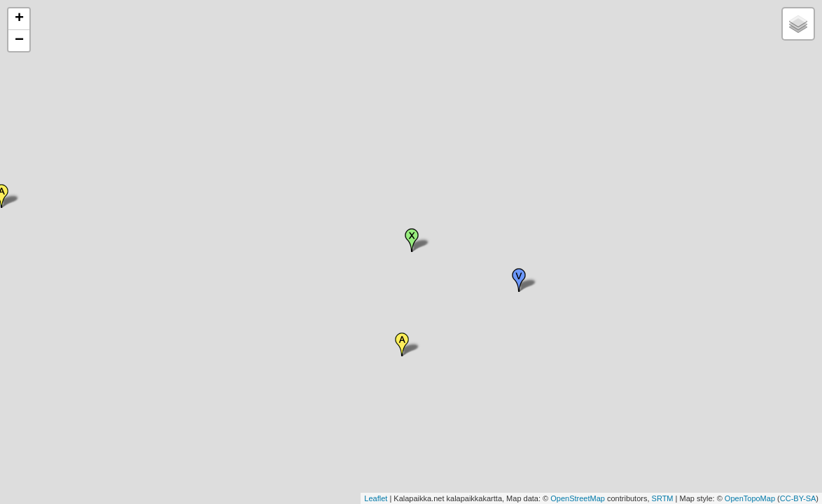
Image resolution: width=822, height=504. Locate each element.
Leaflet (376, 498)
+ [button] (19, 19)
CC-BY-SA (798, 498)
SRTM (663, 498)
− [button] (19, 41)
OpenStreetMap (578, 498)
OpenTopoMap (750, 498)
